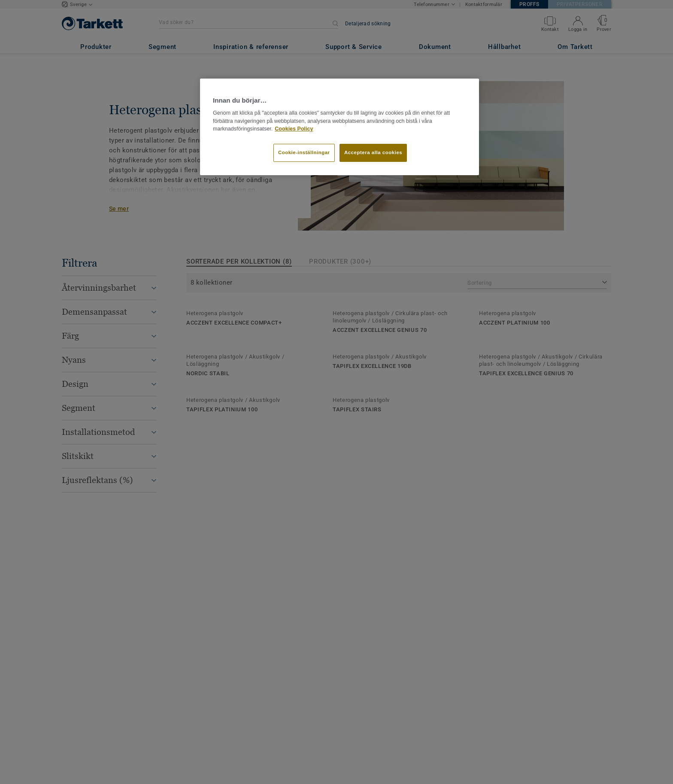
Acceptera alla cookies (373, 152)
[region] (340, 127)
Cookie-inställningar (304, 152)
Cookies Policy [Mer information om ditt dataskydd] (294, 129)
